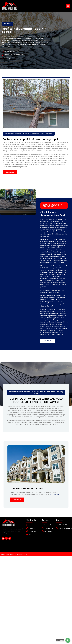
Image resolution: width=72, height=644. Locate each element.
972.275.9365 (54, 494)
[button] (68, 6)
